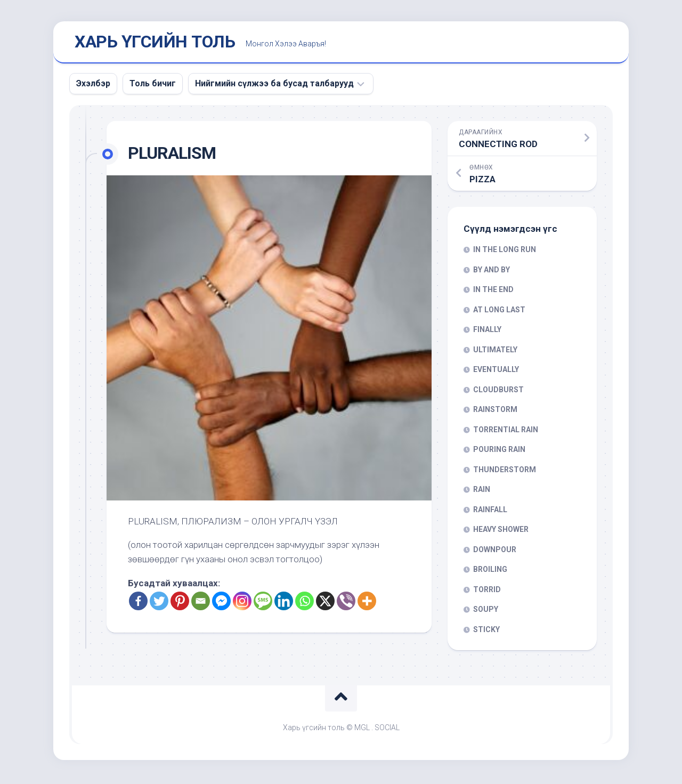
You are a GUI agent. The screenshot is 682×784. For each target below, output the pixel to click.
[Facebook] (138, 603)
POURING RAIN (499, 452)
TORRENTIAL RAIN (506, 432)
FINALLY (487, 332)
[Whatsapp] (305, 603)
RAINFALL (490, 512)
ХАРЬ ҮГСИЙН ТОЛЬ (155, 43)
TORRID (487, 592)
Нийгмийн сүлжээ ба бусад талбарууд (274, 86)
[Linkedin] (284, 603)
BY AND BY (492, 272)
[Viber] (346, 603)
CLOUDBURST (498, 392)
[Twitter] (159, 603)
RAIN (482, 492)
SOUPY (486, 612)
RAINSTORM (495, 412)
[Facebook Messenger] (221, 603)
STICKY (486, 632)
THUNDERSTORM (505, 472)
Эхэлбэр (93, 86)
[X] (325, 603)
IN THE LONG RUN (505, 252)
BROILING (490, 572)
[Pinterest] (180, 603)
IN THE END (493, 292)
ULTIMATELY (495, 352)
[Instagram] (242, 603)
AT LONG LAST (499, 312)
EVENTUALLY (496, 372)
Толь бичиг (153, 86)
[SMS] (263, 603)
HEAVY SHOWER (501, 532)
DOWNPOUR (495, 552)
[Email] (201, 603)
